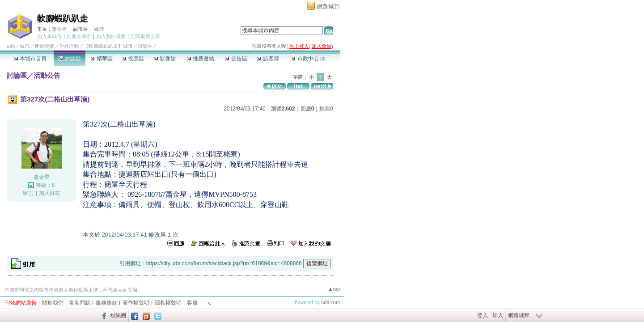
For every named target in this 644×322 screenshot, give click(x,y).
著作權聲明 (136, 303)
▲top (334, 289)
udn (11, 46)
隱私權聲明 (168, 303)
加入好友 (50, 193)
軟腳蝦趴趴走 (63, 19)
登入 (483, 315)
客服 (192, 303)
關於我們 (53, 303)
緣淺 (99, 29)
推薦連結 (201, 59)
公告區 (236, 59)
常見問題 (80, 303)
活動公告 (47, 75)
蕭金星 (59, 29)
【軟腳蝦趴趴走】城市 (108, 46)
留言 (28, 193)
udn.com (330, 302)
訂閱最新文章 (145, 36)
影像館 (165, 59)
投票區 (133, 59)
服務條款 (106, 303)
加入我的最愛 (111, 36)
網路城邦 (328, 6)
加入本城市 (49, 36)
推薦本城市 (79, 36)
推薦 (326, 109)
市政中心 (308, 59)
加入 (498, 315)
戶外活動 (69, 46)
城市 (25, 46)
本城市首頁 (30, 59)
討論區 (70, 59)
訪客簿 (268, 59)
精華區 (101, 59)
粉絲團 (118, 315)
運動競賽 (44, 46)
